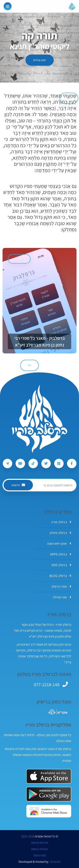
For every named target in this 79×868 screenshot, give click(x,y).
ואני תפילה (62, 597)
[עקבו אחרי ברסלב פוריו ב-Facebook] (72, 463)
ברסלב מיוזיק (60, 533)
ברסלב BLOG (60, 576)
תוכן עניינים (40, 60)
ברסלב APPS (61, 554)
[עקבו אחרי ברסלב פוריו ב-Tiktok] (33, 463)
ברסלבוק (19, 259)
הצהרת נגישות (39, 849)
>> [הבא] (29, 365)
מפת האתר (39, 855)
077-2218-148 (47, 685)
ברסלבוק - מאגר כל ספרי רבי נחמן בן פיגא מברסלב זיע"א (40, 341)
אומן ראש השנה (59, 544)
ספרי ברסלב (61, 586)
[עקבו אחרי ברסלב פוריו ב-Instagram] (59, 463)
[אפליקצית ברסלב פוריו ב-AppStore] (49, 776)
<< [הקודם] (69, 98)
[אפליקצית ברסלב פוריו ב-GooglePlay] (49, 794)
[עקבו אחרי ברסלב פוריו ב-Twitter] (46, 463)
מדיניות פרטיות (40, 843)
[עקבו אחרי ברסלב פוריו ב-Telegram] (7, 463)
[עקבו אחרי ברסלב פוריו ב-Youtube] (20, 463)
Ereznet (56, 862)
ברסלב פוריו (61, 522)
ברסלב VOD (61, 565)
